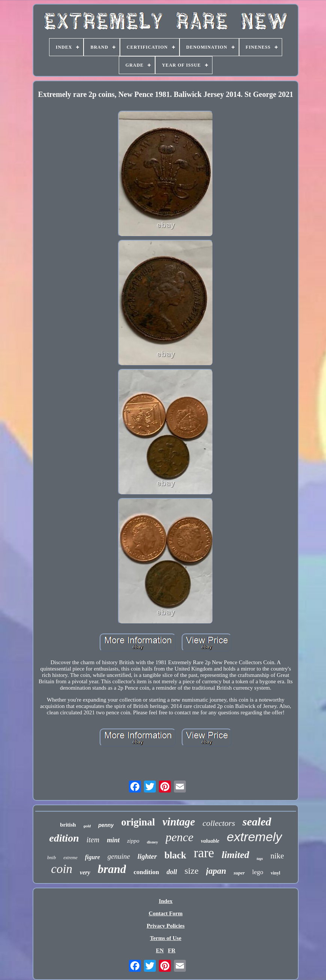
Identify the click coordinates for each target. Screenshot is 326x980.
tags (260, 859)
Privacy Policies (165, 926)
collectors (219, 823)
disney (153, 842)
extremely (254, 837)
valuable (210, 841)
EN (160, 950)
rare (204, 853)
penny (106, 825)
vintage (179, 822)
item (93, 840)
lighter (147, 856)
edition (64, 838)
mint (113, 840)
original (138, 822)
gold (87, 826)
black (175, 855)
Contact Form (166, 913)
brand (112, 869)
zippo (133, 841)
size (191, 871)
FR (172, 950)
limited (235, 855)
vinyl (275, 873)
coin (62, 869)
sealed (257, 822)
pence (180, 837)
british (68, 825)
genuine (119, 856)
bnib (52, 857)
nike (277, 856)
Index (166, 901)
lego (258, 872)
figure (93, 857)
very (85, 872)
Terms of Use (166, 938)
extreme (70, 858)
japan (216, 871)
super (239, 873)
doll (172, 872)
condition (146, 872)
